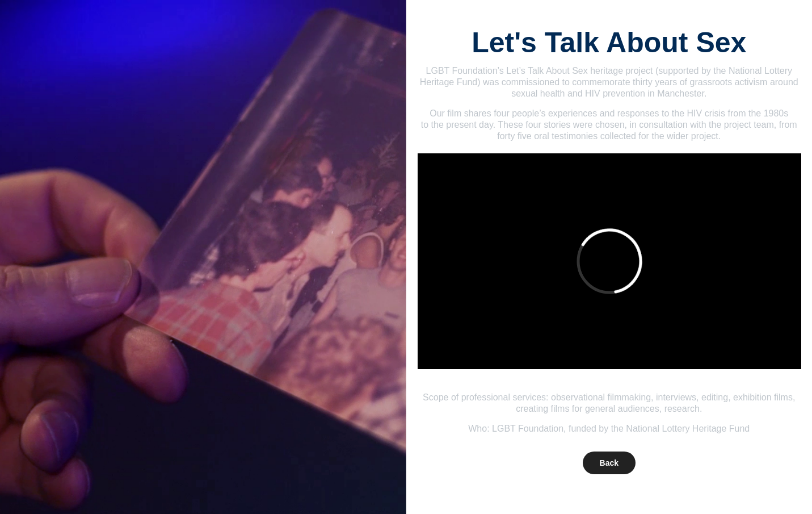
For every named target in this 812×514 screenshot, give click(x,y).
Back (609, 463)
